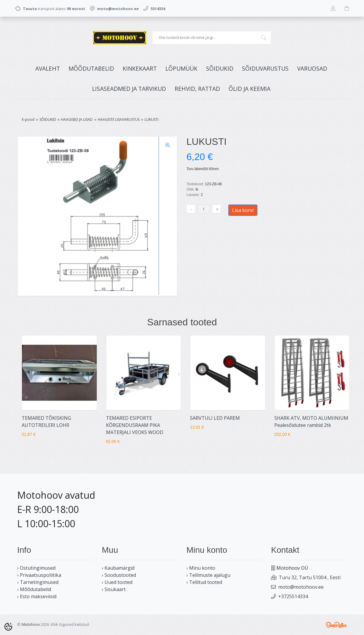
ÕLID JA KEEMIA (250, 89)
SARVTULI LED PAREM (215, 418)
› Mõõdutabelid (34, 589)
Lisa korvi (243, 210)
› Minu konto (201, 568)
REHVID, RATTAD (197, 89)
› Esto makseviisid (37, 596)
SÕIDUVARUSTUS (265, 68)
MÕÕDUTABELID (91, 68)
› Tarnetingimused (38, 582)
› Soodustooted (119, 575)
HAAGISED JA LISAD (77, 119)
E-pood (28, 119)
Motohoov (31, 624)
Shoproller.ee (336, 625)
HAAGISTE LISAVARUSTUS (119, 119)
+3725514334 (293, 596)
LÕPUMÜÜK (181, 68)
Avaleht (48, 68)
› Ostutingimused (36, 568)
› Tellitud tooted (204, 582)
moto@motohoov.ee (301, 587)
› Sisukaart (114, 589)
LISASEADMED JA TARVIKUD (129, 89)
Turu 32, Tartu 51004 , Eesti (310, 577)
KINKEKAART (140, 68)
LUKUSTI (152, 119)
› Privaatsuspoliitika (39, 575)
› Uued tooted (117, 582)
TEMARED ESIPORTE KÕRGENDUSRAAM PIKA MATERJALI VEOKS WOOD (135, 425)
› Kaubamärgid (118, 568)
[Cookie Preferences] (8, 627)
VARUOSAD (312, 68)
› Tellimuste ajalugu (208, 575)
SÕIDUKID (220, 68)
